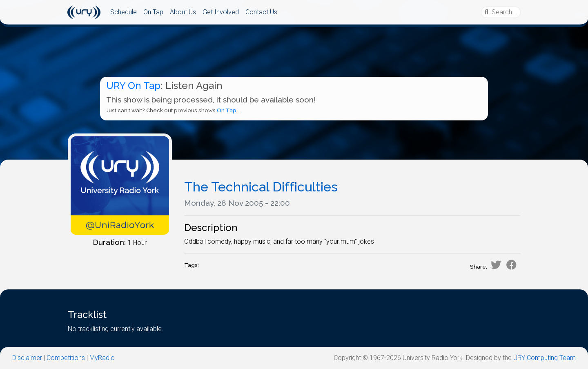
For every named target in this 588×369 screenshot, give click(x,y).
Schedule (124, 12)
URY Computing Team (545, 358)
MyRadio (102, 358)
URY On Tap (133, 86)
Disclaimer (27, 358)
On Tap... (228, 110)
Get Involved (221, 12)
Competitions (66, 358)
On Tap (153, 12)
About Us (183, 12)
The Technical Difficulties (261, 187)
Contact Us (261, 12)
